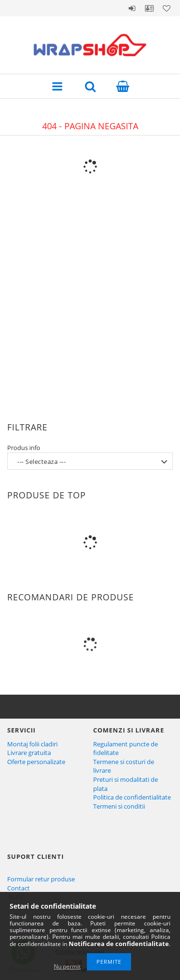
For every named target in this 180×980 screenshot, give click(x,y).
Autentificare (132, 8)
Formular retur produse (41, 879)
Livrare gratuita (29, 753)
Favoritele (167, 8)
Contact (18, 888)
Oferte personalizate (36, 762)
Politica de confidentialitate (132, 797)
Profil (149, 8)
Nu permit (67, 966)
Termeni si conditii (119, 806)
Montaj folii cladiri (32, 744)
